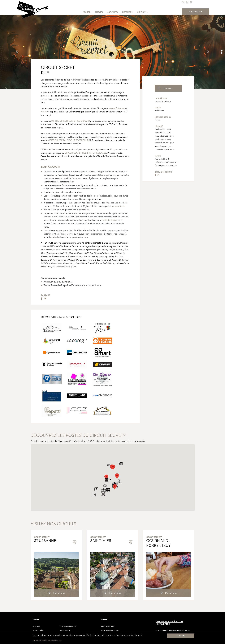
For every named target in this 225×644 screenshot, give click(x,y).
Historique (65, 631)
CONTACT (141, 12)
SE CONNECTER (197, 11)
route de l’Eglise (109, 220)
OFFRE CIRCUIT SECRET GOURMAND (71, 121)
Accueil (36, 627)
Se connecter (108, 627)
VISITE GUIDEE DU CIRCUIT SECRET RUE (68, 140)
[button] (147, 12)
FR (183, 2)
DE (191, 2)
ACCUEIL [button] (87, 12)
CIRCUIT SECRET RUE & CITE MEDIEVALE (86, 153)
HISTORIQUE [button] (127, 12)
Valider (181, 636)
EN (187, 2)
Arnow (44, 112)
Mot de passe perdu (110, 631)
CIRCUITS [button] (99, 12)
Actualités (38, 631)
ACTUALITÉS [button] (112, 12)
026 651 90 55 (119, 206)
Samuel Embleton (116, 108)
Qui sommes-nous (68, 627)
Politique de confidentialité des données (47, 640)
